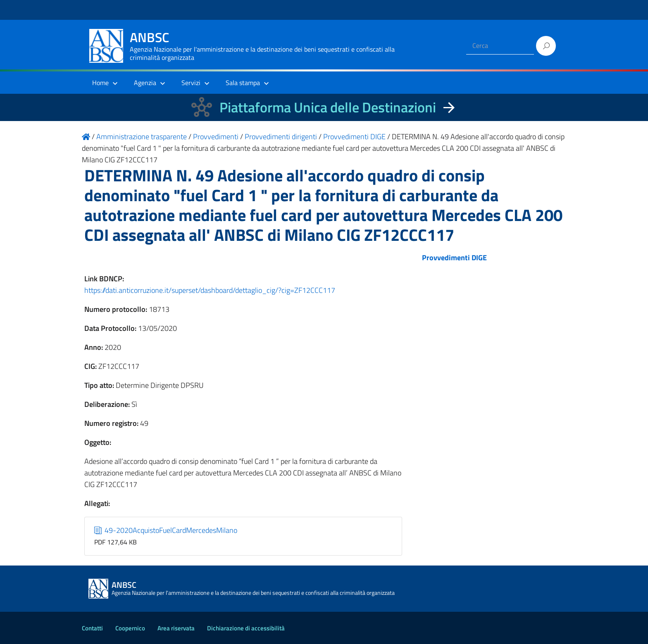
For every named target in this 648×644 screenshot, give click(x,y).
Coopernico (130, 628)
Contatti (92, 628)
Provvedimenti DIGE (454, 258)
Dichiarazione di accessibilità (246, 628)
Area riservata (176, 628)
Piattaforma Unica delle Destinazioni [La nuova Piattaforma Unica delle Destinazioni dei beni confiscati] (328, 107)
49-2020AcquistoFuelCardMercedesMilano (166, 530)
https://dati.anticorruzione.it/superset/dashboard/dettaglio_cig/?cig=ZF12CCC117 (210, 290)
